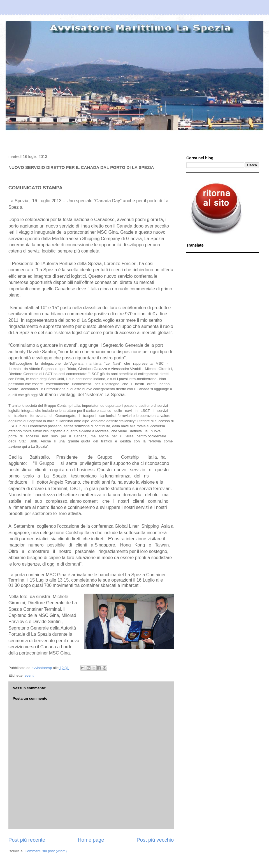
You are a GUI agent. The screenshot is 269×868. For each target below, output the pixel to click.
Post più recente (27, 840)
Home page (91, 840)
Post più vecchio (155, 840)
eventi (30, 675)
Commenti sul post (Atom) (46, 851)
